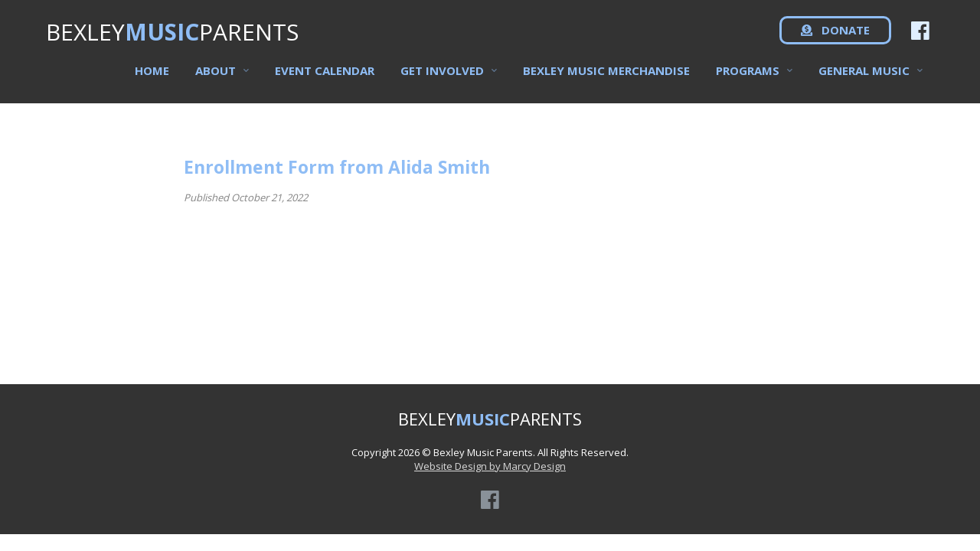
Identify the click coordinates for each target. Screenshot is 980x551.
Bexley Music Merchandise (606, 77)
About (216, 77)
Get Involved (442, 77)
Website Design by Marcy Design (490, 466)
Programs (748, 77)
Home (152, 77)
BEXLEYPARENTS (172, 39)
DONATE (835, 38)
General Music (864, 77)
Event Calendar (325, 77)
